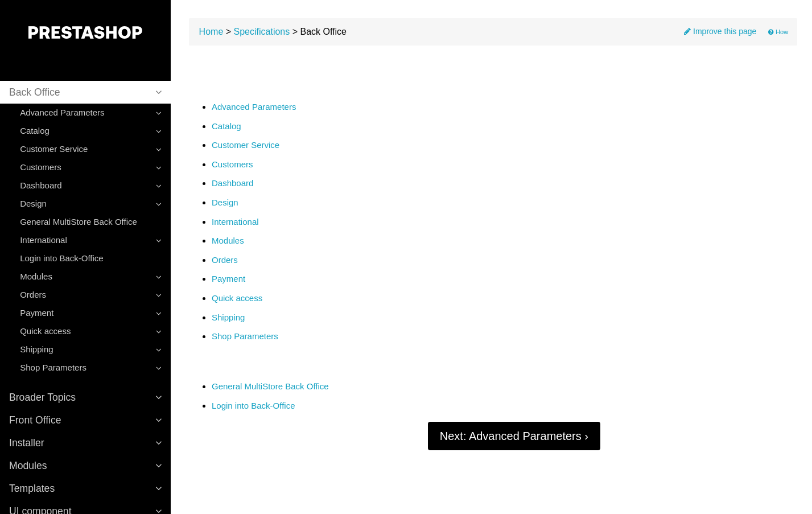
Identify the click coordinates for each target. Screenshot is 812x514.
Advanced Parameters (254, 107)
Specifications (262, 32)
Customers (232, 165)
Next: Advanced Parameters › (514, 436)
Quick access (237, 298)
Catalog (226, 126)
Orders (225, 260)
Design (225, 203)
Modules (228, 241)
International (235, 222)
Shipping (228, 318)
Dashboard (232, 183)
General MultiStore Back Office (79, 222)
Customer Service (246, 145)
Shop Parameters (245, 336)
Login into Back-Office (61, 258)
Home (211, 32)
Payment (228, 279)
